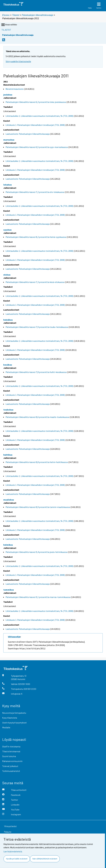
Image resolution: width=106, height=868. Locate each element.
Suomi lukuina (9, 756)
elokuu (7, 275)
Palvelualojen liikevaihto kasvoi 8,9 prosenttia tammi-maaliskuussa (38, 507)
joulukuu (8, 95)
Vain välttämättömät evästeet (45, 859)
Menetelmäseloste (15, 89)
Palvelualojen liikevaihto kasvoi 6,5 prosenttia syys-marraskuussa (37, 147)
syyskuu (7, 230)
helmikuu (8, 545)
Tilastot (16, 15)
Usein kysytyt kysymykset (14, 723)
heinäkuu (8, 320)
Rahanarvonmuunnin (12, 761)
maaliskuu (9, 500)
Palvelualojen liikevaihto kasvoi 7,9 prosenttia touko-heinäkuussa (37, 327)
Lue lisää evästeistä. (13, 851)
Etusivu (6, 15)
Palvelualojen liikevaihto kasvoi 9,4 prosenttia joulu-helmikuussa (36, 552)
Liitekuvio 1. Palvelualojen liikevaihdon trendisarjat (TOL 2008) (35, 125)
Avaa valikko (9, 25)
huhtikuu (8, 455)
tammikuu (9, 590)
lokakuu (8, 185)
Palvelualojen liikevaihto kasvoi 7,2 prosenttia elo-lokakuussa (35, 192)
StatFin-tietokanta (11, 746)
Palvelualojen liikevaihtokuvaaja (37, 15)
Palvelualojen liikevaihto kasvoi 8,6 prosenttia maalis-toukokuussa (37, 417)
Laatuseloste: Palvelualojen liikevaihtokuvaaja (28, 134)
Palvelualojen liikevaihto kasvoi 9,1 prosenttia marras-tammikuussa (38, 597)
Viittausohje (14, 637)
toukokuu (8, 410)
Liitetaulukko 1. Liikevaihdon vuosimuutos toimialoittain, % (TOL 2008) (39, 116)
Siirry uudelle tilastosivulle (18, 61)
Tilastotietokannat (11, 751)
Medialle (6, 727)
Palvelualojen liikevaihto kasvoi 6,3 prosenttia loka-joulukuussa (36, 102)
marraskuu (9, 140)
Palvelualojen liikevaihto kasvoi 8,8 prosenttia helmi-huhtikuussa (37, 462)
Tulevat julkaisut (10, 766)
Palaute (8, 832)
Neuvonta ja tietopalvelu (14, 713)
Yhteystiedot (10, 826)
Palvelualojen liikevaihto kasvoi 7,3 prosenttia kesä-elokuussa (35, 282)
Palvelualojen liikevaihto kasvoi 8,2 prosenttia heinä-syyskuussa (36, 237)
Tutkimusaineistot (11, 771)
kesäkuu (8, 365)
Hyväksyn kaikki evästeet (17, 859)
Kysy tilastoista (10, 718)
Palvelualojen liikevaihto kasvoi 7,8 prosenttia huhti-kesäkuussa (36, 372)
